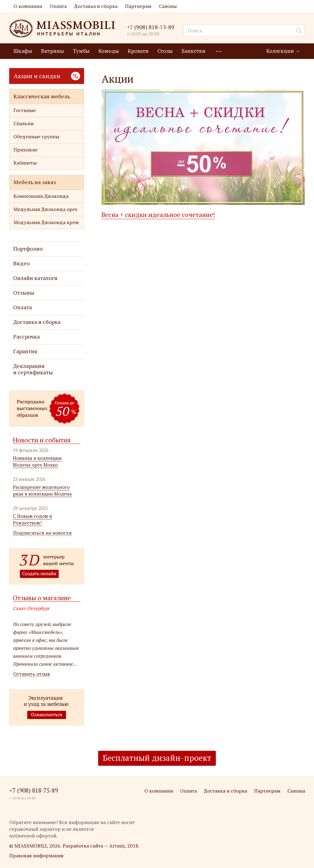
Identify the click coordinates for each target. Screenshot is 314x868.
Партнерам (138, 6)
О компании (28, 6)
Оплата (58, 6)
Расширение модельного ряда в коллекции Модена (42, 490)
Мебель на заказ (35, 182)
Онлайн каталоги (35, 278)
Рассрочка (26, 337)
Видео (21, 263)
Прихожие (26, 150)
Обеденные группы (36, 136)
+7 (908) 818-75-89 (151, 27)
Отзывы (24, 293)
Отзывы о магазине (42, 598)
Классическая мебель (42, 96)
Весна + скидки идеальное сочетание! (158, 215)
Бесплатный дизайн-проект (157, 758)
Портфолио (28, 249)
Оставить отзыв (32, 674)
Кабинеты (25, 163)
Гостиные (25, 110)
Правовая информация (36, 855)
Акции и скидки (47, 76)
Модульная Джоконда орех (45, 209)
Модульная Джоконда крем (46, 222)
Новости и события (42, 440)
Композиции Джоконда (41, 196)
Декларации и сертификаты (33, 369)
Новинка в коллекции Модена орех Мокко (37, 461)
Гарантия (25, 351)
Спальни (24, 123)
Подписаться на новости (42, 533)
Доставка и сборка (96, 6)
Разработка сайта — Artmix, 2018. (101, 846)
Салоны (168, 6)
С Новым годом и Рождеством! (33, 519)
